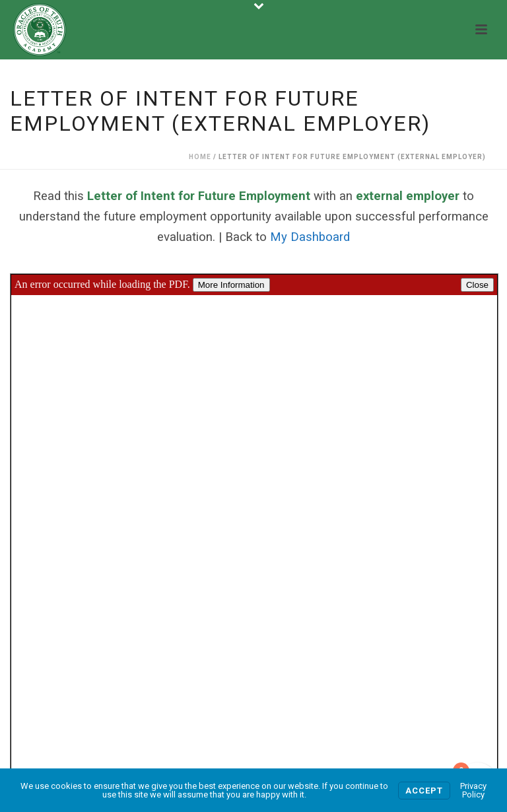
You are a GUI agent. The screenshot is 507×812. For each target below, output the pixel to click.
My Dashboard (310, 237)
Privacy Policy (473, 790)
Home (200, 157)
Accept (424, 791)
